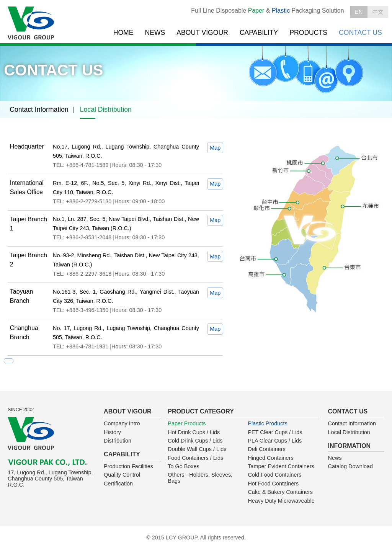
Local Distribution (106, 109)
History (112, 432)
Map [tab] (215, 148)
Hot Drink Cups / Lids (194, 432)
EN (359, 12)
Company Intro (122, 423)
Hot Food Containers (273, 484)
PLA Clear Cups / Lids (275, 441)
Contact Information (39, 109)
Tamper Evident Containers (281, 466)
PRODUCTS (308, 33)
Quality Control (122, 475)
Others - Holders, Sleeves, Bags (200, 478)
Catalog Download (350, 466)
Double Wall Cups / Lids (197, 449)
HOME (123, 33)
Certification (118, 484)
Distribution (118, 441)
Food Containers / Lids (195, 458)
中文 (378, 12)
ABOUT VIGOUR (202, 33)
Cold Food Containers (274, 475)
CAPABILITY (259, 33)
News (335, 458)
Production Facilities (128, 466)
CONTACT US (360, 33)
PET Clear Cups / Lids (275, 432)
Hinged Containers (270, 458)
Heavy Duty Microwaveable (281, 501)
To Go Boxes (183, 466)
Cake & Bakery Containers (280, 492)
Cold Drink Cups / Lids (195, 441)
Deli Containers (266, 449)
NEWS (155, 33)
